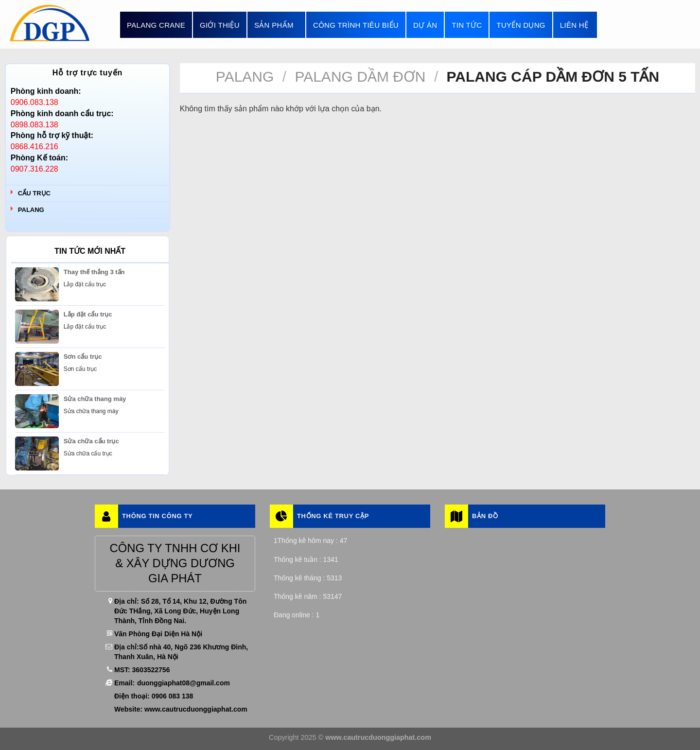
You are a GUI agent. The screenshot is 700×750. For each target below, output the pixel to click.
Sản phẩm (276, 25)
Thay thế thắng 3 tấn (94, 272)
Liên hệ (574, 25)
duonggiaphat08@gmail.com (184, 683)
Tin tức (467, 25)
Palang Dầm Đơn (360, 77)
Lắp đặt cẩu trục (88, 314)
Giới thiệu (220, 25)
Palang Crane (156, 25)
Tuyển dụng (521, 25)
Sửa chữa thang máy (95, 399)
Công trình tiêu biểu (356, 25)
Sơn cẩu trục (83, 357)
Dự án (425, 25)
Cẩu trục (34, 193)
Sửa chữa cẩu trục (91, 441)
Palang (31, 210)
